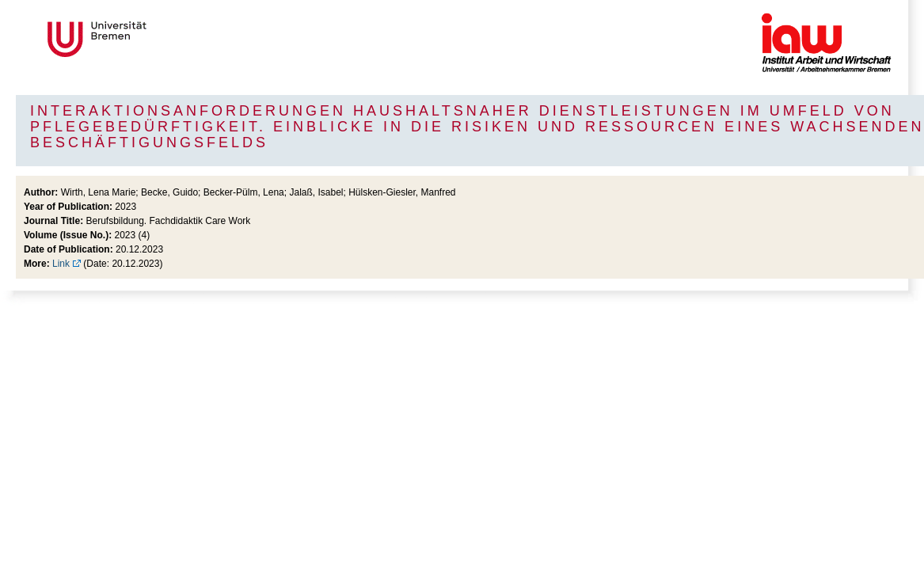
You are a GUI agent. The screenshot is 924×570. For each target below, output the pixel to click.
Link (61, 264)
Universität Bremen (150, 39)
